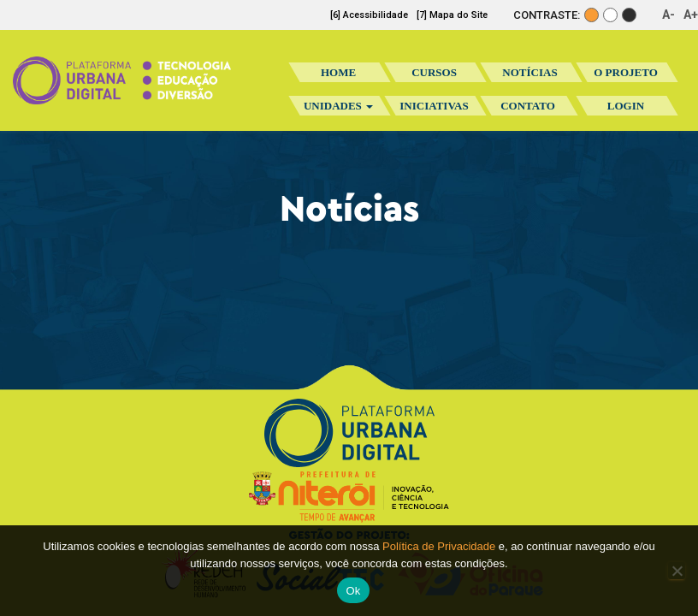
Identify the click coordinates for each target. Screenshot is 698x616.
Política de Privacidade (439, 546)
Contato (528, 106)
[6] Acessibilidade (369, 15)
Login (626, 106)
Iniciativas (434, 111)
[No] (677, 571)
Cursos (434, 72)
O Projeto (626, 72)
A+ (691, 15)
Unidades (338, 106)
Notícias (529, 72)
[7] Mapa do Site (452, 15)
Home (338, 72)
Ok (353, 591)
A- (668, 15)
